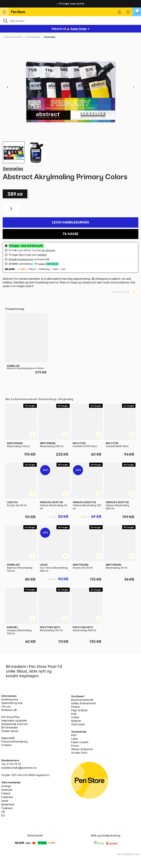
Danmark (7, 790)
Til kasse (70, 234)
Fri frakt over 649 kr (70, 4)
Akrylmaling (50, 37)
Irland (5, 801)
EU (3, 815)
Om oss (6, 706)
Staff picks (78, 724)
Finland (6, 793)
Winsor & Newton (82, 749)
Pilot (74, 735)
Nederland (8, 804)
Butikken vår (9, 710)
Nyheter (76, 721)
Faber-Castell (80, 742)
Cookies (6, 745)
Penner (76, 707)
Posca (75, 746)
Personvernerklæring (14, 741)
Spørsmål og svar (12, 703)
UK (3, 812)
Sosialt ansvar (10, 731)
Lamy (74, 739)
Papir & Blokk (79, 710)
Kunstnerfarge (33, 37)
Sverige (6, 786)
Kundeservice (10, 699)
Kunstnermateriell (13, 37)
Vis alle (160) (79, 753)
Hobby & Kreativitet (84, 703)
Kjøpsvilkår (8, 738)
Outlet (75, 717)
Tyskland (7, 808)
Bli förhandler (10, 727)
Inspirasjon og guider (14, 720)
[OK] (70, 21)
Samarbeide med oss (14, 724)
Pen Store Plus (10, 717)
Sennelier (13, 168)
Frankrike (7, 797)
